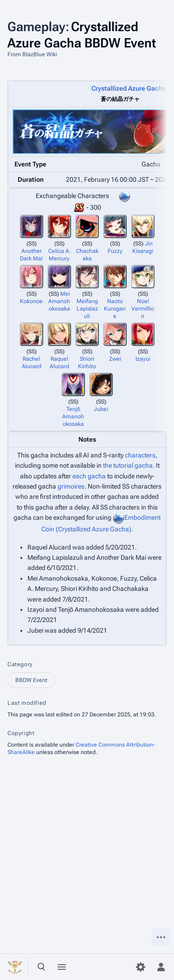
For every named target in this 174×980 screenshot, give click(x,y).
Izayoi (143, 359)
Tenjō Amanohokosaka (73, 417)
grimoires (71, 486)
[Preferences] (141, 967)
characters (140, 455)
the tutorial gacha (128, 465)
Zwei (115, 359)
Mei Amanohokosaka (59, 301)
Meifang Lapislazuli (87, 309)
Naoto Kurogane (115, 309)
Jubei (101, 409)
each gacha (89, 476)
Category (20, 664)
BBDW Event (31, 680)
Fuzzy (115, 251)
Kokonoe (31, 301)
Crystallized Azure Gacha (129, 88)
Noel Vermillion (143, 309)
